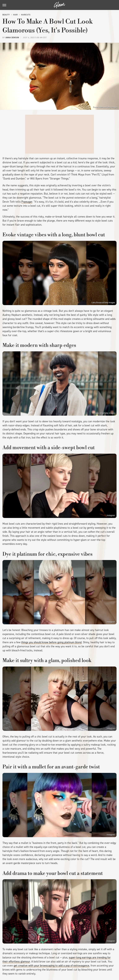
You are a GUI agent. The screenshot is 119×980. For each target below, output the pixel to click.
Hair (15, 15)
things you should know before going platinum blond (51, 642)
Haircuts (26, 15)
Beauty (6, 15)
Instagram (111, 515)
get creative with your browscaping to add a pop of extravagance (51, 966)
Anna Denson (12, 38)
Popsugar (27, 202)
